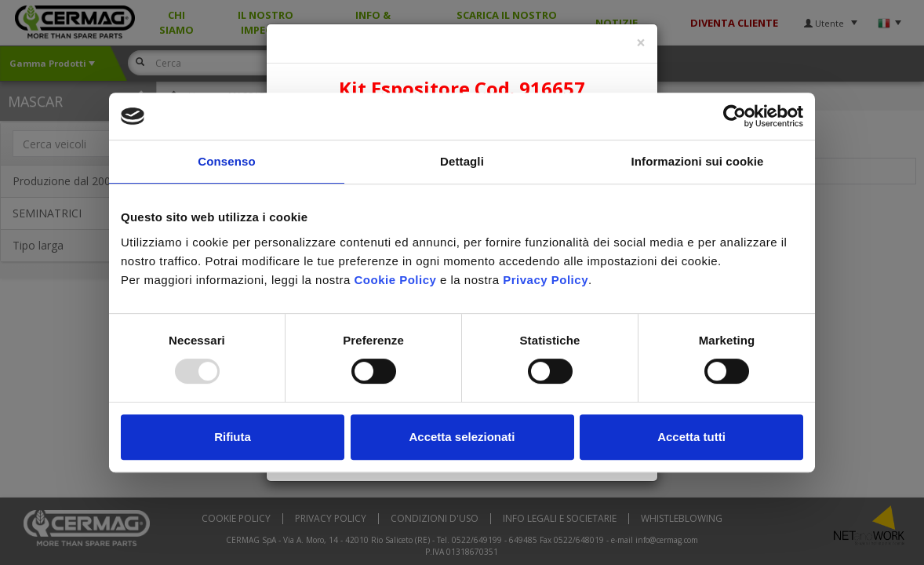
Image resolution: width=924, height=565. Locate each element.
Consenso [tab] (226, 161)
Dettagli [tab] (462, 161)
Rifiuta (233, 437)
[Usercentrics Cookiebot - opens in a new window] (735, 116)
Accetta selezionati (462, 437)
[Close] (641, 43)
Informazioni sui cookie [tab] (698, 161)
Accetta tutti (691, 437)
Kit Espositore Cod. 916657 (462, 88)
